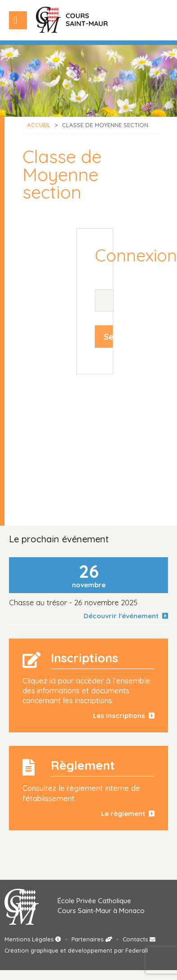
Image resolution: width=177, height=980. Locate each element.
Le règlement (128, 814)
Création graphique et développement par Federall (76, 950)
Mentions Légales (33, 939)
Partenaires (92, 939)
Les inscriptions (124, 716)
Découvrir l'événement (126, 616)
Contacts (139, 939)
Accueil (39, 125)
